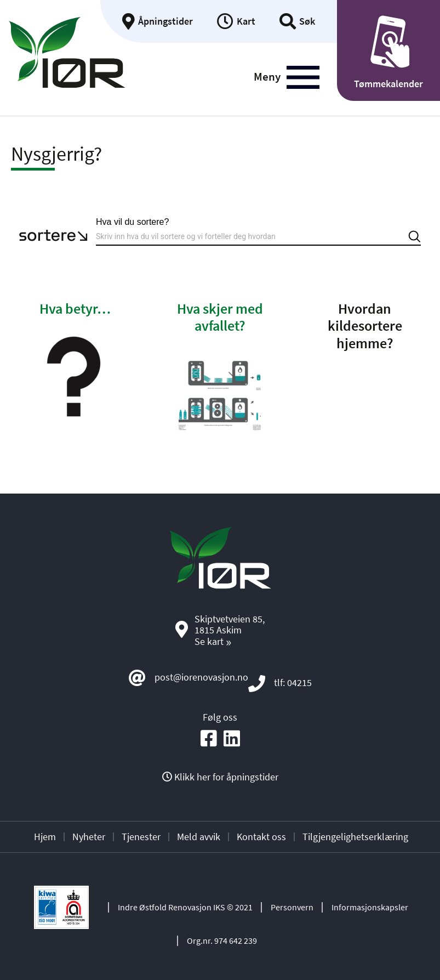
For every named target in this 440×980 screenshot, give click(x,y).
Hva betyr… (75, 308)
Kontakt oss (261, 837)
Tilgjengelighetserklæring (355, 837)
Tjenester (141, 837)
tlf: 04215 (293, 682)
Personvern (292, 907)
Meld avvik (199, 837)
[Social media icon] (209, 739)
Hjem (45, 837)
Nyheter (89, 837)
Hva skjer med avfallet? (220, 317)
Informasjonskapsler (370, 907)
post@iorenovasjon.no (201, 677)
